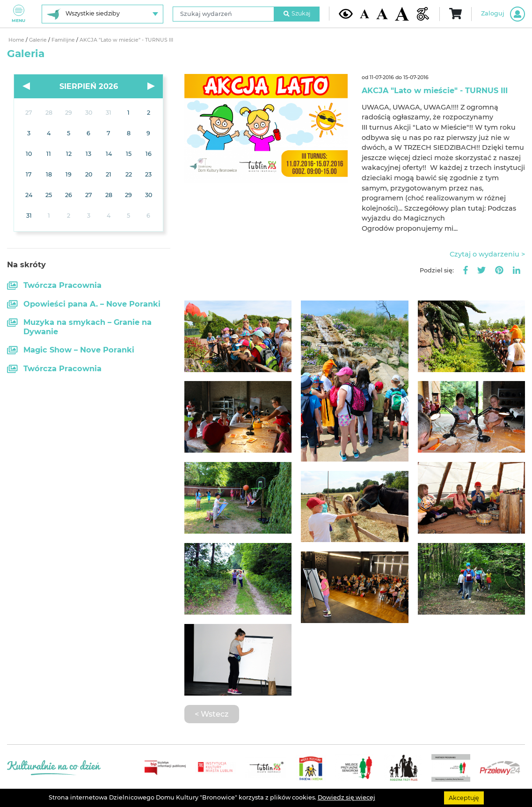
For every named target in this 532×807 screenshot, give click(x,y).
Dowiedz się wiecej (346, 797)
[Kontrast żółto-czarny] (346, 14)
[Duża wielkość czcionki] (402, 14)
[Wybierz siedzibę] (102, 14)
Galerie (39, 40)
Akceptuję (464, 797)
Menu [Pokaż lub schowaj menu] (18, 14)
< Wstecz (211, 714)
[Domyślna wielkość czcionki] (364, 14)
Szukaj (297, 13)
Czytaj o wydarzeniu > (487, 254)
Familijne (64, 40)
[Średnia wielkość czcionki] (382, 14)
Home (17, 40)
